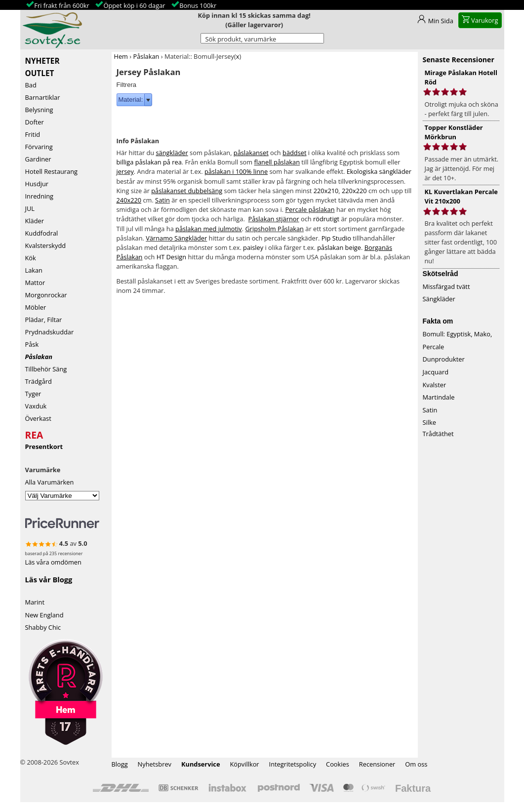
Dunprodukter (444, 359)
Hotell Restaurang (52, 171)
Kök (31, 258)
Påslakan (39, 357)
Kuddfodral (42, 233)
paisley (253, 247)
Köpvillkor (244, 764)
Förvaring (39, 147)
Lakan (34, 270)
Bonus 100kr (198, 5)
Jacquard (436, 372)
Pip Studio (336, 238)
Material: (131, 100)
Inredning (40, 196)
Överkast (38, 418)
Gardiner (38, 159)
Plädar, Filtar (44, 320)
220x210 (326, 191)
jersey (125, 171)
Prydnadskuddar (50, 332)
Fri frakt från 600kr (61, 5)
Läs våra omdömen (53, 562)
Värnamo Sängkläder (176, 238)
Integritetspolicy (293, 764)
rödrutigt (326, 219)
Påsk (32, 344)
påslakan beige (339, 247)
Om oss (416, 764)
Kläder (35, 221)
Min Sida (441, 21)
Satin (162, 200)
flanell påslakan (277, 162)
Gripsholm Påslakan (274, 229)
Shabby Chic (43, 627)
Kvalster (435, 385)
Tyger (33, 394)
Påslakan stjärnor (273, 219)
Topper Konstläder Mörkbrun (454, 132)
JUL (30, 208)
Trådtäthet (438, 434)
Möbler (36, 307)
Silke (429, 422)
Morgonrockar (46, 295)
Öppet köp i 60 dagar (134, 5)
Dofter (35, 122)
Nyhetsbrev (155, 764)
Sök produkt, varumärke (241, 39)
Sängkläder (439, 299)
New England (44, 615)
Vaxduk (36, 406)
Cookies (338, 764)
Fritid (33, 134)
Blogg (120, 764)
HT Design (171, 257)
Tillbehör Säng (46, 369)
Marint (35, 602)
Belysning (39, 110)
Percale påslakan (310, 209)
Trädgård (39, 381)
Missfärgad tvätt (446, 286)
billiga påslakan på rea (149, 162)
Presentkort (44, 447)
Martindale (439, 397)
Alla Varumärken (50, 482)
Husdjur (37, 184)
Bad (31, 85)
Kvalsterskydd (46, 245)
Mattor (35, 283)
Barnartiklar (43, 97)
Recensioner (377, 764)
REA (34, 434)
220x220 (354, 191)
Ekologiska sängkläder (379, 171)
